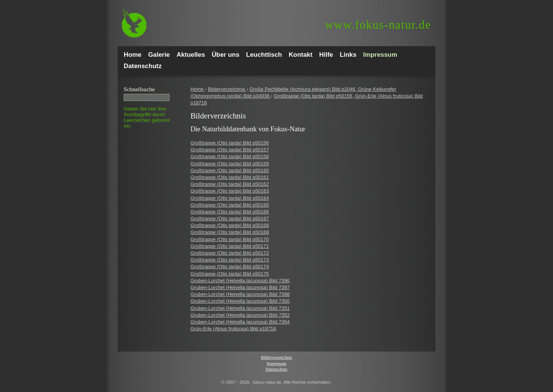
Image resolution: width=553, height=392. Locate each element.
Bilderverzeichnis (227, 89)
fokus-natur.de (378, 25)
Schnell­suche (139, 89)
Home (197, 89)
